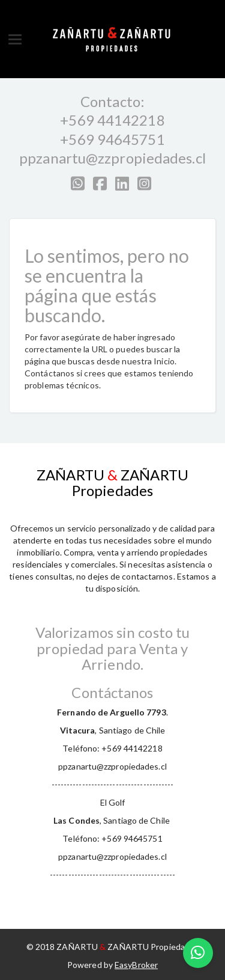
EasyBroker (136, 965)
